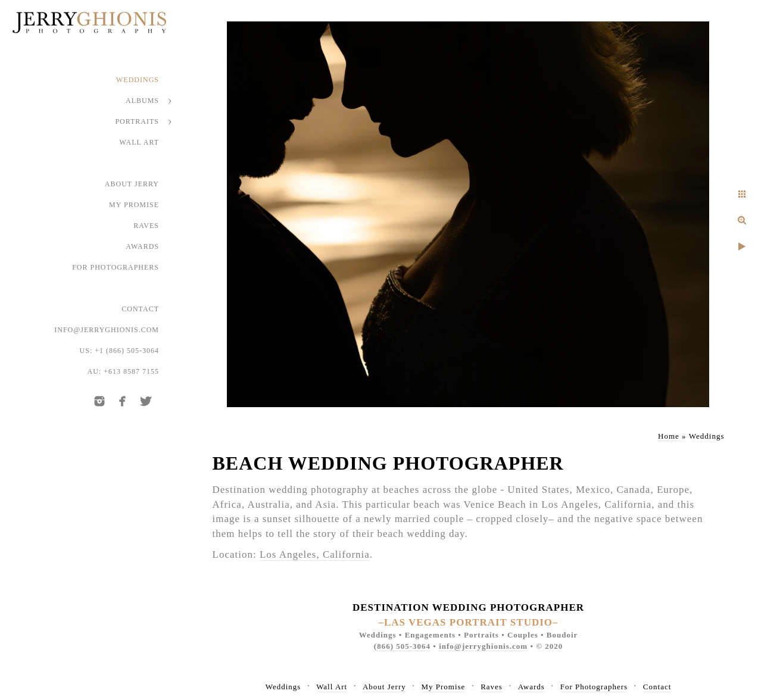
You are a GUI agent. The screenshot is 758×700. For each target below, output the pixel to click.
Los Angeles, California (315, 554)
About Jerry (132, 184)
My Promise (134, 205)
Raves (146, 226)
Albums (142, 101)
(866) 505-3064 (402, 646)
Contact (140, 309)
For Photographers (116, 267)
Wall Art (140, 142)
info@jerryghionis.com (107, 330)
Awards (142, 246)
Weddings (138, 80)
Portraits (137, 121)
